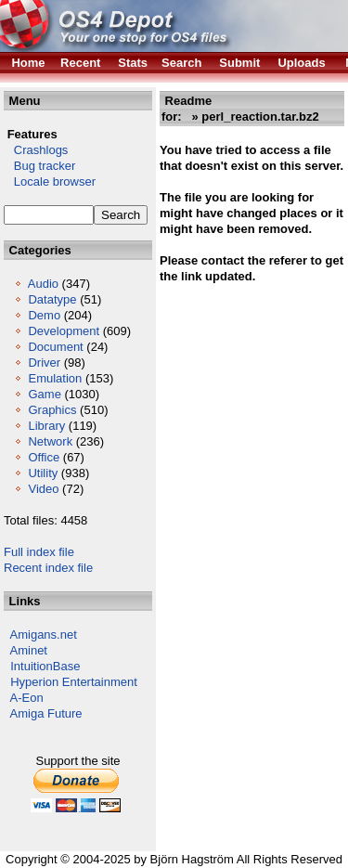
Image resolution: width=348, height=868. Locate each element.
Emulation (55, 378)
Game (44, 394)
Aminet (29, 650)
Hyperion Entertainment (74, 682)
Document (55, 347)
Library (46, 426)
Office (44, 457)
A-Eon (27, 698)
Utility (43, 473)
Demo (44, 315)
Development (64, 331)
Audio (43, 284)
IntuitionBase (45, 666)
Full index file (39, 552)
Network (50, 441)
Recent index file (48, 568)
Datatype (52, 299)
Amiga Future (46, 713)
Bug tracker (39, 166)
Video (43, 489)
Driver (44, 363)
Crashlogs (36, 150)
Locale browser (50, 181)
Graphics (52, 410)
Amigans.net (44, 635)
